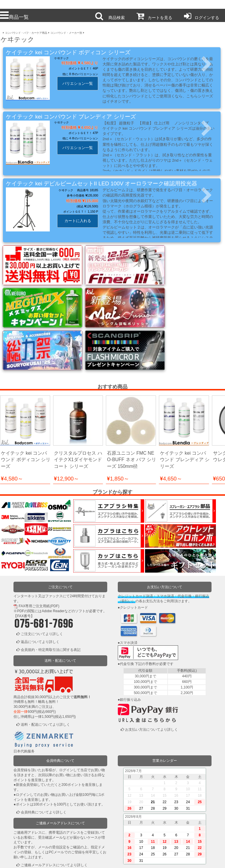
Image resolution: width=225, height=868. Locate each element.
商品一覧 (14, 17)
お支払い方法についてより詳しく (151, 678)
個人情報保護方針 (90, 860)
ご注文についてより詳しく (42, 583)
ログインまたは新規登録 (40, 835)
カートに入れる (78, 221)
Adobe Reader (53, 560)
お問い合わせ (135, 860)
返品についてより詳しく (40, 590)
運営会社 (180, 860)
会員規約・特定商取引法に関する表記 (51, 598)
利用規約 (45, 860)
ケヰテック (62, 58)
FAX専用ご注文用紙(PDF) (39, 555)
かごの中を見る (33, 843)
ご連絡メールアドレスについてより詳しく (54, 813)
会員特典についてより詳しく (44, 761)
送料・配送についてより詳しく (45, 673)
